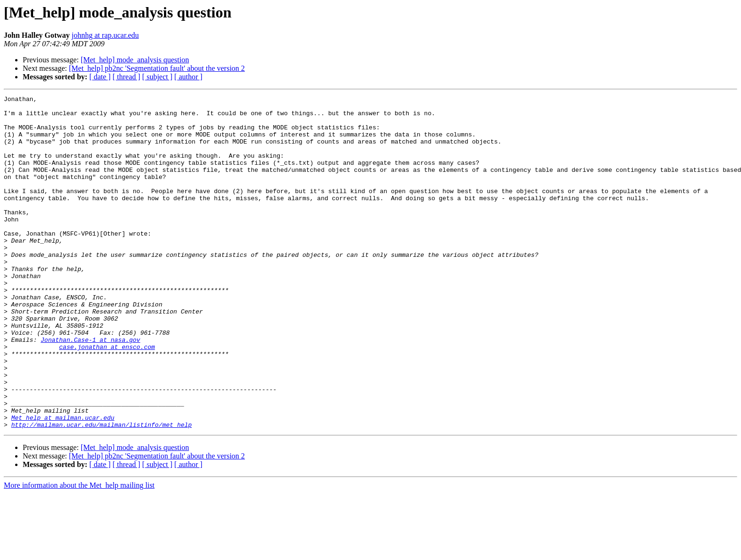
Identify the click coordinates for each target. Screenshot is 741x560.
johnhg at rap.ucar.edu (105, 35)
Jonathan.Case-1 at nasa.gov (90, 389)
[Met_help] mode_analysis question (135, 60)
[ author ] (189, 77)
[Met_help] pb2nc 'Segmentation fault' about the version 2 (157, 68)
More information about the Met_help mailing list (79, 552)
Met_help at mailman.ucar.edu (63, 483)
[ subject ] (157, 77)
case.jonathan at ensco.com (107, 398)
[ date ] (100, 77)
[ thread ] (126, 77)
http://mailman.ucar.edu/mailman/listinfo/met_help (102, 491)
